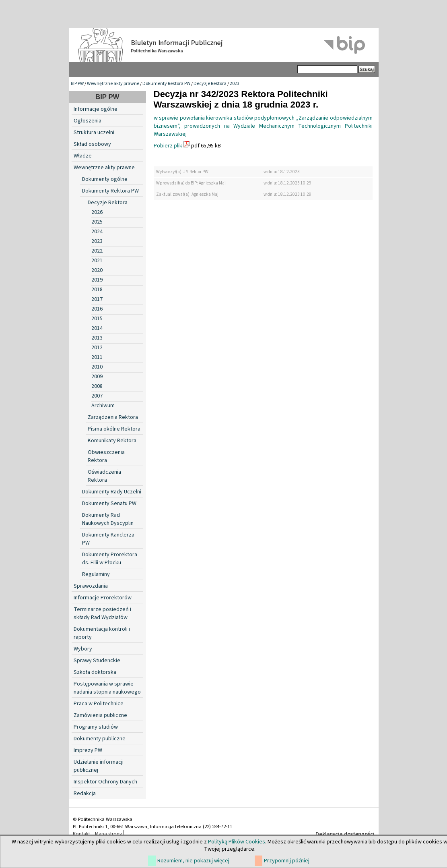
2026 (97, 212)
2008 (97, 386)
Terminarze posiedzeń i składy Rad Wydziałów (102, 613)
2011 (97, 357)
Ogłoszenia (88, 121)
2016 (97, 309)
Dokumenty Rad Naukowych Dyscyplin (108, 519)
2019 (97, 280)
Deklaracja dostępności (345, 834)
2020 (97, 270)
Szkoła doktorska (95, 672)
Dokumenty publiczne (100, 739)
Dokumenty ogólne (105, 179)
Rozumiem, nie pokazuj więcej (193, 861)
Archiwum (103, 406)
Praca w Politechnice (99, 704)
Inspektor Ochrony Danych (105, 782)
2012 (97, 348)
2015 (97, 319)
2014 (97, 328)
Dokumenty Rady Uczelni (112, 492)
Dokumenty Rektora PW (166, 84)
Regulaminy (96, 574)
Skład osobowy (92, 144)
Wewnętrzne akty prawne (113, 84)
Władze (83, 156)
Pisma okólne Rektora (114, 429)
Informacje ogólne (96, 109)
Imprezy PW (88, 750)
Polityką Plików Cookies (237, 842)
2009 (97, 377)
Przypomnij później (287, 861)
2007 (97, 396)
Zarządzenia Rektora (113, 417)
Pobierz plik (168, 146)
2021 (97, 261)
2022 (97, 251)
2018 (97, 290)
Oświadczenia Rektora (104, 476)
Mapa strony (108, 834)
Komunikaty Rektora (112, 441)
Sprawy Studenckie (97, 661)
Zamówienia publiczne (100, 715)
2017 (97, 299)
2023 (235, 84)
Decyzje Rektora (210, 84)
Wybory (83, 649)
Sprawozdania (91, 586)
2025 (97, 222)
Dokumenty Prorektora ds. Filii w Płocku (110, 559)
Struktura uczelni (94, 133)
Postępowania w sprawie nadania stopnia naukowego (107, 688)
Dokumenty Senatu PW (109, 503)
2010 (97, 367)
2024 (97, 232)
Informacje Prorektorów (103, 598)
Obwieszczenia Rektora (106, 456)
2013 (97, 338)
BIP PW (77, 84)
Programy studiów (96, 727)
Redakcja (85, 793)
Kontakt (81, 834)
